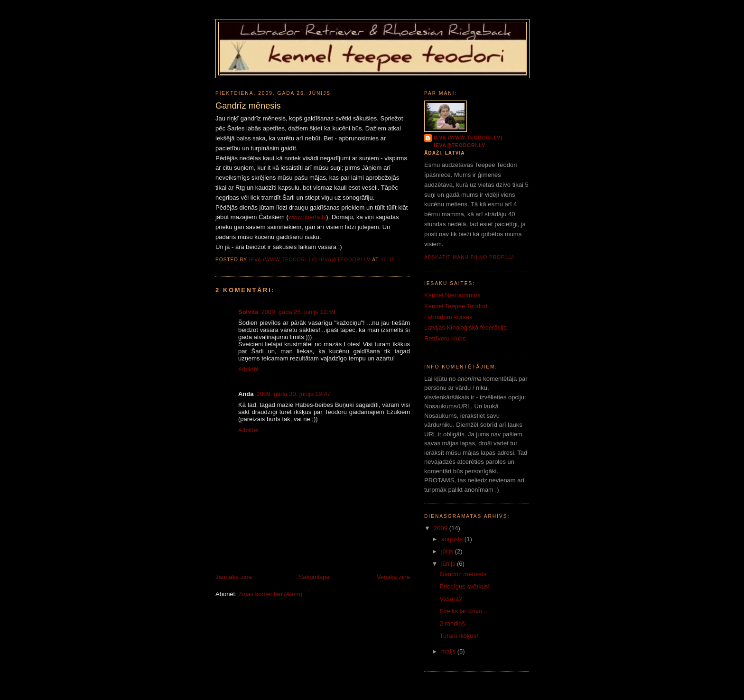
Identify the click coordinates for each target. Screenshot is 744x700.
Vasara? (451, 599)
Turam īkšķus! (459, 636)
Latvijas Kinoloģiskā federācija (465, 327)
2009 (442, 528)
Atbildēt (248, 369)
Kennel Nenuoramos (452, 295)
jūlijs (448, 551)
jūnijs (449, 564)
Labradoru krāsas (448, 317)
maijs (449, 651)
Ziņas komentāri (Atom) (270, 594)
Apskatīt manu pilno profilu (469, 257)
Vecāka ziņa (393, 577)
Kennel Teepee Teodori (456, 306)
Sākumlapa (314, 577)
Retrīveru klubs (445, 338)
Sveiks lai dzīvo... (463, 611)
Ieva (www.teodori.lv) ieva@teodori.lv (468, 142)
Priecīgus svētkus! (465, 586)
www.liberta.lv (307, 217)
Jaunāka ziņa (234, 577)
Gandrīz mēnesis (463, 574)
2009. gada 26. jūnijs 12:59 (298, 312)
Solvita (248, 312)
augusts (453, 539)
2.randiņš (452, 623)
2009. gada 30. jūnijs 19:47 (294, 394)
